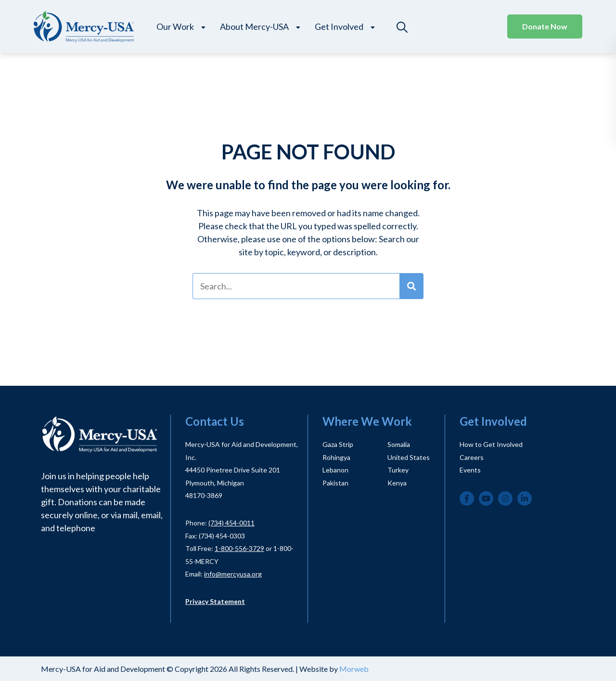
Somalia (399, 444)
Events (470, 470)
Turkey (398, 470)
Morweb (354, 669)
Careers (472, 457)
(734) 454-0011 (231, 523)
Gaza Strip (338, 444)
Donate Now (545, 26)
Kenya (397, 483)
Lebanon (335, 470)
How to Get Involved (491, 444)
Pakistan (335, 483)
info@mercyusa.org (233, 574)
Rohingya (336, 457)
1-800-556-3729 (239, 548)
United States (409, 457)
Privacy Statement (215, 601)
